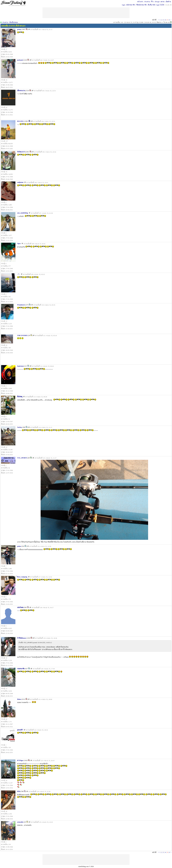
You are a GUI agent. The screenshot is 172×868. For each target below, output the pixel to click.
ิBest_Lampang (22, 577)
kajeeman (20, 366)
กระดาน (147, 2)
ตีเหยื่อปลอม (14, 22)
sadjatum (20, 182)
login (124, 5)
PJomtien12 (21, 305)
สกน (19, 791)
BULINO (20, 121)
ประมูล (157, 2)
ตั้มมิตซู (20, 397)
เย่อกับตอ (20, 607)
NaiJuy (20, 427)
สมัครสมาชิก (131, 5)
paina (19, 546)
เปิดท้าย (168, 2)
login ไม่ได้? (160, 5)
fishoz (19, 699)
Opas (19, 243)
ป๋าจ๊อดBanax (22, 638)
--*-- (19, 274)
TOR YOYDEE (22, 335)
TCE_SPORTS (22, 458)
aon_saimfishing (23, 213)
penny (19, 29)
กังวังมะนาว (21, 152)
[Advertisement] (86, 860)
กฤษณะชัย (21, 669)
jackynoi (20, 60)
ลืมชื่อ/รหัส (152, 5)
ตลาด (163, 2)
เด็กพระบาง (21, 91)
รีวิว (152, 2)
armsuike (20, 822)
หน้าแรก (140, 2)
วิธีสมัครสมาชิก (141, 5)
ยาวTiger (20, 760)
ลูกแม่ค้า (20, 730)
